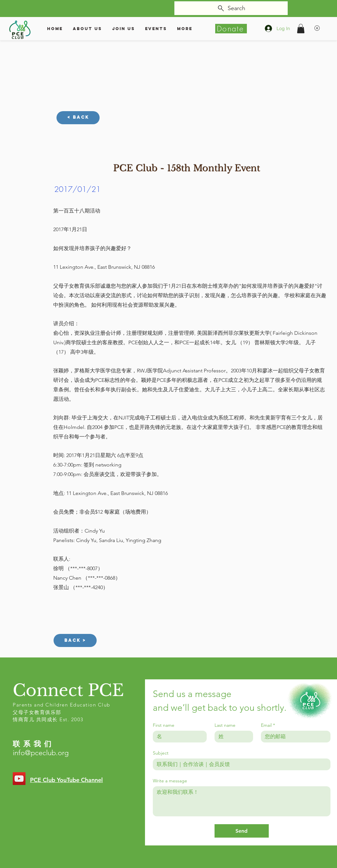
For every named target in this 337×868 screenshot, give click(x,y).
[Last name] (232, 737)
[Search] (231, 8)
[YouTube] (19, 779)
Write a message (170, 781)
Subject (161, 753)
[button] (301, 29)
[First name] (178, 737)
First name (164, 725)
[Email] (294, 737)
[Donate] (231, 29)
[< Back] (78, 118)
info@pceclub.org (41, 753)
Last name (225, 725)
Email (268, 725)
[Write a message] (242, 801)
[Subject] (240, 764)
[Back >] (75, 640)
